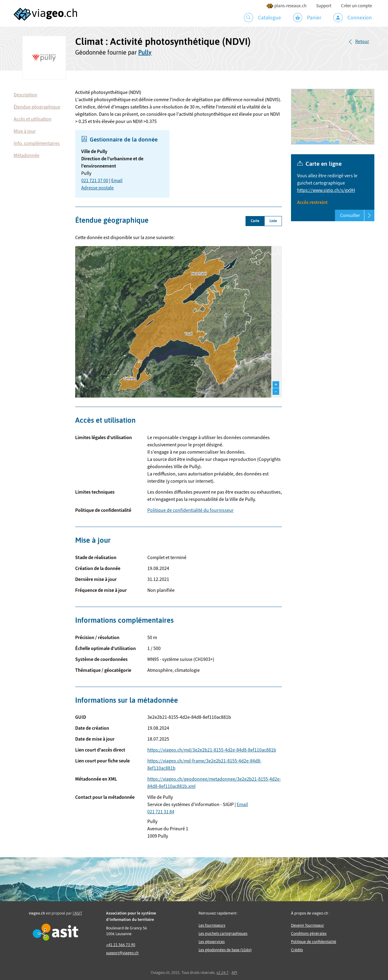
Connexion (353, 18)
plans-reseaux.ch (286, 6)
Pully (145, 52)
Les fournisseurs (212, 925)
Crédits (297, 950)
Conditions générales (309, 933)
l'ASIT (77, 913)
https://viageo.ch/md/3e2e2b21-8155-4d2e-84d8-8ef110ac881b (212, 750)
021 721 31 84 (161, 812)
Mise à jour (25, 131)
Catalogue (263, 18)
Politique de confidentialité (314, 942)
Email (117, 181)
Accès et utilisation (33, 119)
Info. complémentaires (37, 143)
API (234, 973)
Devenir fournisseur (308, 925)
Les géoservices (212, 942)
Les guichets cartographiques (223, 933)
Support (324, 6)
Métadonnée (27, 155)
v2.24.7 (222, 973)
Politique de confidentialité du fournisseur (191, 510)
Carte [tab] (255, 221)
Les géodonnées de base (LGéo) (225, 950)
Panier (307, 18)
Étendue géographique (37, 107)
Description (25, 95)
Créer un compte (356, 6)
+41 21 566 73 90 (121, 945)
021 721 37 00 (95, 181)
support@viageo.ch (122, 953)
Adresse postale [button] (97, 188)
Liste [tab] (273, 221)
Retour (362, 42)
